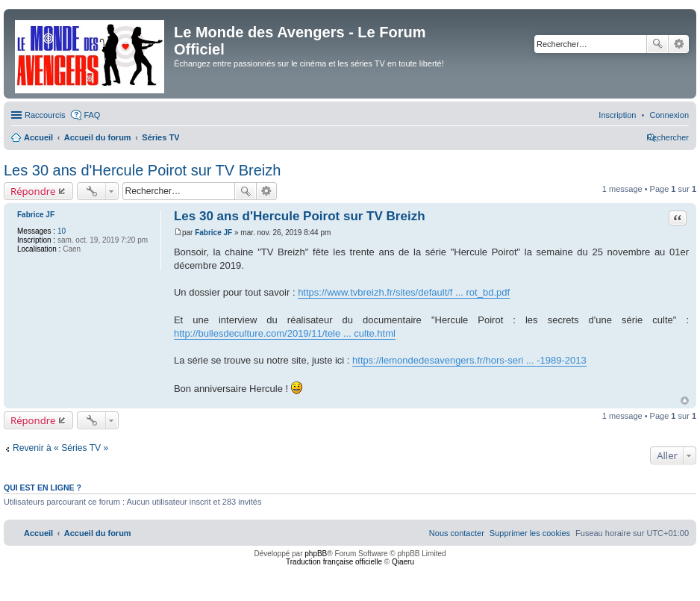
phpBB (316, 554)
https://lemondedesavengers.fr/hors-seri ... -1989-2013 (469, 360)
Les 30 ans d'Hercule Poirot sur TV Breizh (142, 170)
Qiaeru (403, 562)
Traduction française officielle (334, 562)
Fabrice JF (36, 215)
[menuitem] (669, 115)
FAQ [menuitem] (92, 115)
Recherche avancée (679, 44)
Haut (685, 401)
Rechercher (657, 44)
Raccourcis (45, 115)
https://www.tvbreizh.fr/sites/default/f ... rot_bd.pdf (404, 292)
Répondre (33, 191)
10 (62, 231)
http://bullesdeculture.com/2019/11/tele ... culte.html (285, 333)
